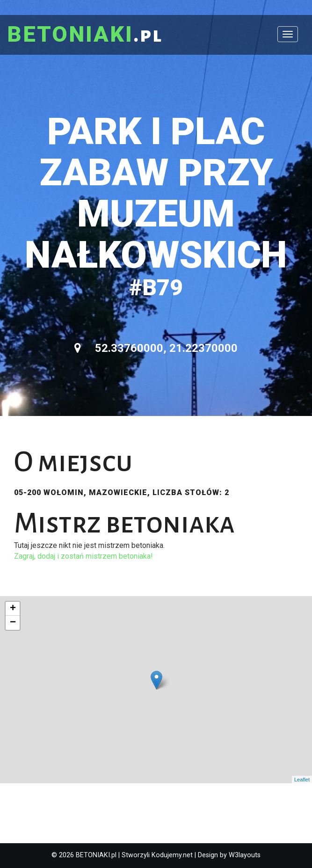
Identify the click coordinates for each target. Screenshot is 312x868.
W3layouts (245, 855)
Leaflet (302, 780)
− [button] (13, 623)
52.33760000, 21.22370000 (156, 348)
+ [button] (13, 609)
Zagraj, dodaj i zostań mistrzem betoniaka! (83, 556)
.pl (85, 35)
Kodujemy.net (172, 855)
